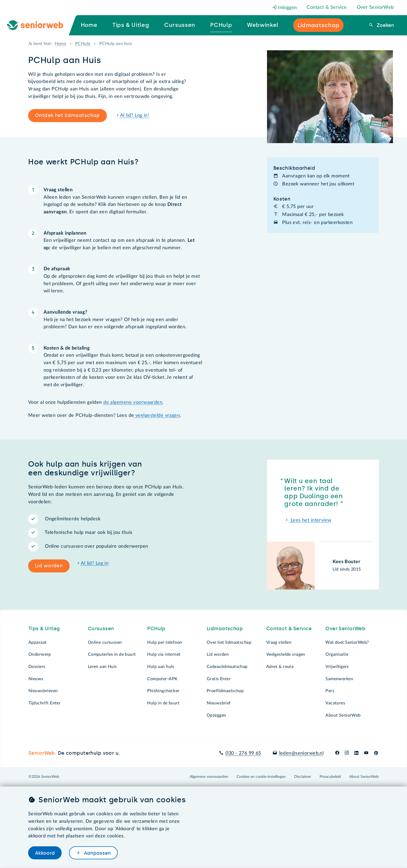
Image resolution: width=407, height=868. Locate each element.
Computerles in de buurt (112, 654)
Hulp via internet (164, 654)
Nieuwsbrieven (43, 691)
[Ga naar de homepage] (39, 25)
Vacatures (335, 703)
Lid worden (49, 566)
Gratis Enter (219, 679)
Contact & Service (327, 7)
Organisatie (337, 654)
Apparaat (37, 642)
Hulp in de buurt (163, 703)
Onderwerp (40, 654)
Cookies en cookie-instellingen (261, 777)
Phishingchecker (163, 691)
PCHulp (83, 44)
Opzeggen (216, 715)
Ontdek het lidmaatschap (67, 115)
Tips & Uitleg (44, 629)
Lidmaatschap (225, 629)
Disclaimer (303, 777)
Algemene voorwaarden (209, 777)
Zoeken (385, 25)
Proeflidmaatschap (225, 691)
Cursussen (101, 629)
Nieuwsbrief (219, 703)
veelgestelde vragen (157, 416)
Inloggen (285, 8)
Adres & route (280, 667)
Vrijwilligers (337, 667)
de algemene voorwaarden (133, 402)
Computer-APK (162, 679)
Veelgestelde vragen (286, 654)
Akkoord (45, 853)
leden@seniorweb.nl (302, 753)
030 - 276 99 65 (243, 753)
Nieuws (36, 679)
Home (61, 44)
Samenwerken (339, 679)
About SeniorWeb (343, 715)
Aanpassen (97, 853)
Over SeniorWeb (375, 7)
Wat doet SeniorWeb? (347, 642)
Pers (330, 691)
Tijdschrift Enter (44, 703)
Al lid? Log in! (135, 115)
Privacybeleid (330, 777)
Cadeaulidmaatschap (227, 667)
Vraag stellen (279, 642)
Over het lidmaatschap (229, 642)
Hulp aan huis (161, 667)
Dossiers (37, 667)
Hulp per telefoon (165, 642)
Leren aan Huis (102, 667)
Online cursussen (105, 642)
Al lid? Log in (95, 563)
